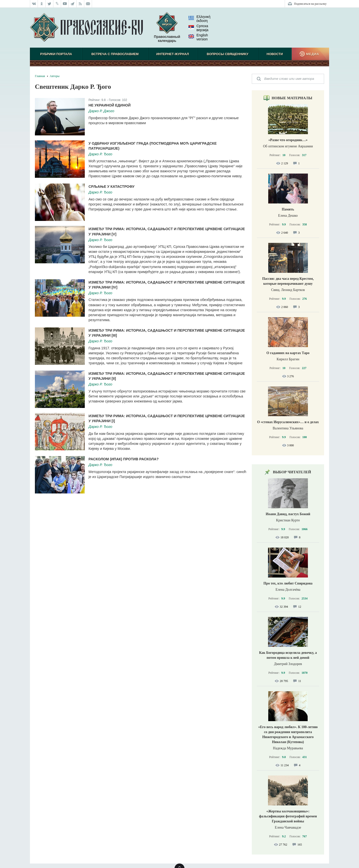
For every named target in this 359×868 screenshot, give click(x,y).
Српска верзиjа (198, 28)
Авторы (54, 76)
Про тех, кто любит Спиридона (288, 583)
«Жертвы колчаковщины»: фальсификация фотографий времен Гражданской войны (288, 816)
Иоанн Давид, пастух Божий (288, 514)
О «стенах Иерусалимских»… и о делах (288, 422)
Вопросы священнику (227, 54)
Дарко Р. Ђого (100, 154)
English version (198, 37)
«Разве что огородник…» (288, 140)
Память (288, 209)
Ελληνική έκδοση (199, 19)
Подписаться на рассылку (310, 4)
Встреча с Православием (115, 54)
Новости (275, 54)
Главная (40, 76)
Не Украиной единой (110, 105)
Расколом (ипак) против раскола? (124, 459)
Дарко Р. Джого (101, 111)
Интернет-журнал (173, 54)
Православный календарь (167, 30)
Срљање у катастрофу (111, 187)
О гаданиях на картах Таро (288, 353)
